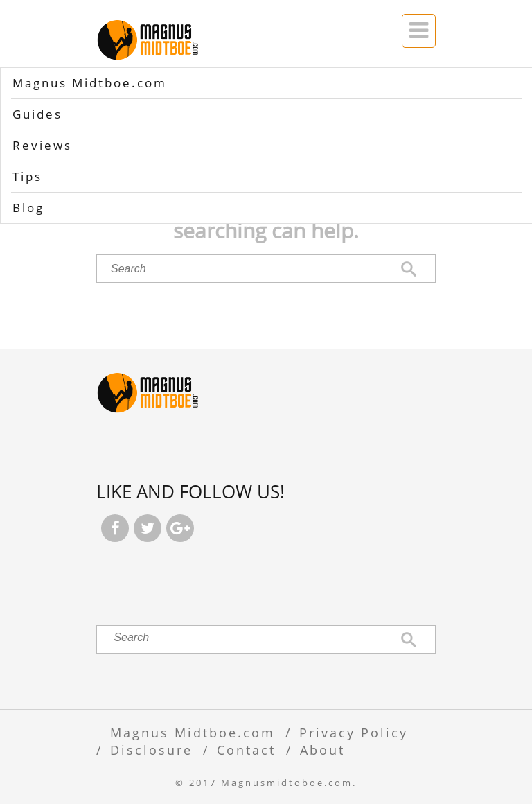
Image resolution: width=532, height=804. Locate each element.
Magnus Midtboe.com (90, 83)
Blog (28, 208)
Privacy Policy (354, 732)
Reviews (42, 145)
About (322, 750)
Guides (37, 114)
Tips (27, 176)
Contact (246, 750)
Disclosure (151, 750)
